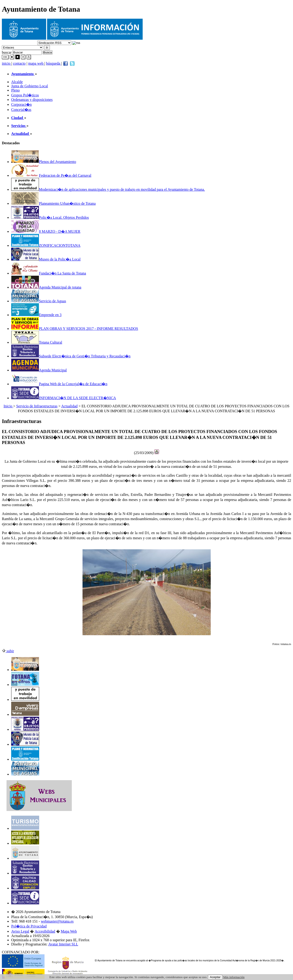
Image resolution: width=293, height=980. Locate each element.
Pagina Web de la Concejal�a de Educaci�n (59, 384)
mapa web (36, 63)
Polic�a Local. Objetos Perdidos (50, 217)
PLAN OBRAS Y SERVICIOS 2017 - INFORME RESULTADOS (75, 329)
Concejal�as (21, 110)
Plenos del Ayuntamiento (44, 162)
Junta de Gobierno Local (30, 86)
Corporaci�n (21, 104)
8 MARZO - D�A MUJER (46, 231)
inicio (7, 63)
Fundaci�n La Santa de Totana (49, 273)
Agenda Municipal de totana (46, 287)
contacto (19, 63)
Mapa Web (69, 931)
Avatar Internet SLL (63, 944)
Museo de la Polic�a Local (46, 259)
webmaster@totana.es (57, 921)
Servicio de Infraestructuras (37, 406)
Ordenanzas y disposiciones (32, 100)
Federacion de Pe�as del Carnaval (51, 175)
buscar (7, 52)
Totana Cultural (37, 342)
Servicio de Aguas (39, 301)
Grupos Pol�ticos (25, 95)
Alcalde (17, 82)
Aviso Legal (20, 931)
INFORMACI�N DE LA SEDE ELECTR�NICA (64, 398)
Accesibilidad (45, 931)
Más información (234, 977)
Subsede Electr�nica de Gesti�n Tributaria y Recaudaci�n (71, 356)
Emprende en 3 (36, 315)
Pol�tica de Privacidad (29, 926)
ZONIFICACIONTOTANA (46, 245)
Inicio (8, 406)
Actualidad (69, 406)
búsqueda (54, 63)
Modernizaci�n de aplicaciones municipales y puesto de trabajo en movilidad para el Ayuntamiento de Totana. (108, 189)
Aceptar (215, 977)
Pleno (15, 90)
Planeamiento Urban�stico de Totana (53, 203)
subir (8, 651)
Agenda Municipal (39, 370)
